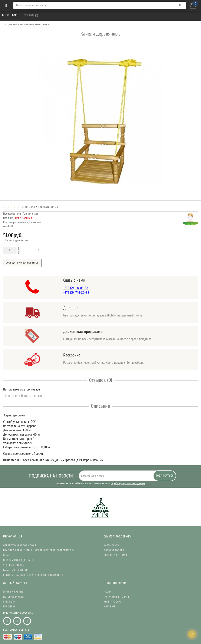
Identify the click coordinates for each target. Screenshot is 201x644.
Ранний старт (30, 214)
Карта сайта (111, 545)
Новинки (109, 606)
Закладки (9, 602)
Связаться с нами (115, 555)
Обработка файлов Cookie (20, 545)
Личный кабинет (14, 592)
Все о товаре (10, 15)
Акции (108, 592)
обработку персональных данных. (128, 483)
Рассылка (9, 606)
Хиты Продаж (112, 602)
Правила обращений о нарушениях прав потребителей (39, 550)
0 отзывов (28, 207)
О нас (7, 555)
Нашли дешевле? (17, 240)
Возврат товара (114, 550)
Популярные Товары (117, 597)
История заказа (13, 597)
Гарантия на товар (15, 570)
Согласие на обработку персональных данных (33, 575)
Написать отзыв (48, 207)
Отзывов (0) (31, 15)
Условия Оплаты (14, 565)
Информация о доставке (19, 560)
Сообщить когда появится (22, 263)
